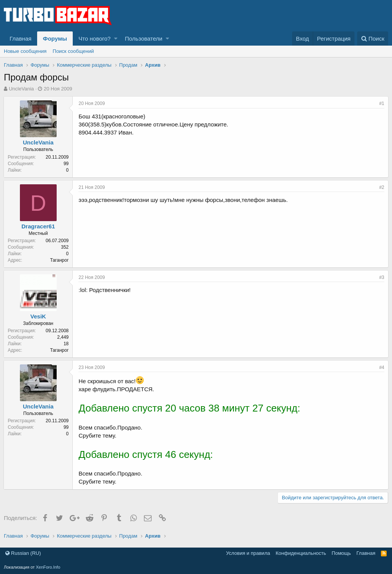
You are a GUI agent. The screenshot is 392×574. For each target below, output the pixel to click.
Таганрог (60, 260)
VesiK (38, 316)
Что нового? (95, 39)
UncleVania (21, 89)
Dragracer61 (39, 226)
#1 (381, 103)
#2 (381, 187)
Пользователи (144, 39)
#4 (381, 367)
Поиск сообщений (73, 51)
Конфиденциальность (301, 553)
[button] (116, 39)
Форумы (55, 39)
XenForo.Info (48, 567)
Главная (20, 39)
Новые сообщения (25, 51)
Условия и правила (248, 553)
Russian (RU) (23, 553)
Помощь (341, 553)
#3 (381, 277)
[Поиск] (373, 39)
